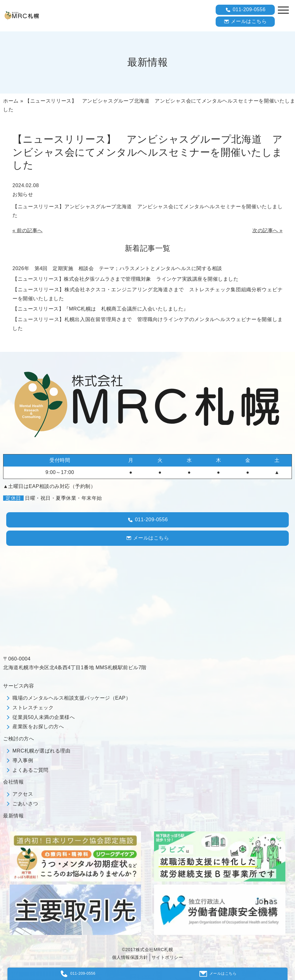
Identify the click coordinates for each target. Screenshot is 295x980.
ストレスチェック (33, 708)
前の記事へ (30, 230)
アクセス (23, 794)
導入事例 (23, 760)
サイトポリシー (167, 957)
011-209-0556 (245, 10)
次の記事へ (265, 230)
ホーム (11, 101)
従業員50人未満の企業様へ (44, 717)
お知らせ (23, 194)
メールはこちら (245, 21)
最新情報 (13, 816)
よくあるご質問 (30, 770)
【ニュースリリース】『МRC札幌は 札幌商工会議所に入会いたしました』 (101, 309)
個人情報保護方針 (130, 957)
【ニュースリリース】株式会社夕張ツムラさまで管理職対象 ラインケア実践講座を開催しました (125, 279)
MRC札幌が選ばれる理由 (41, 751)
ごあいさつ (25, 804)
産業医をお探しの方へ (38, 727)
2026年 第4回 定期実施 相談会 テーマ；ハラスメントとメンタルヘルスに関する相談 (117, 268)
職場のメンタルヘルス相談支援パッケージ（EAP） (72, 698)
